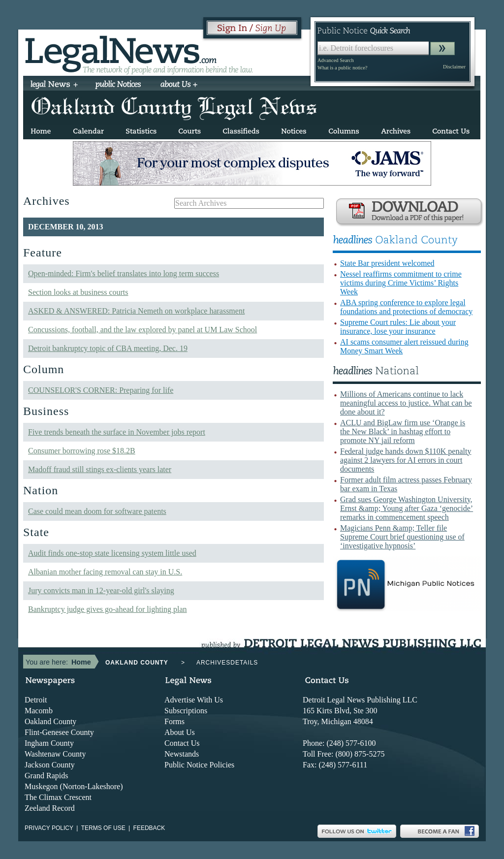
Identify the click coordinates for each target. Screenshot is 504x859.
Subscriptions (186, 711)
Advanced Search (336, 60)
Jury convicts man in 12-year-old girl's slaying (101, 590)
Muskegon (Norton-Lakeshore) (74, 786)
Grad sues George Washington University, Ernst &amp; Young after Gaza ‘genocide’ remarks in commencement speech (407, 508)
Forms (174, 721)
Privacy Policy (49, 828)
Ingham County (49, 743)
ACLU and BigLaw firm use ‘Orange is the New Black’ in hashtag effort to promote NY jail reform (403, 431)
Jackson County (50, 765)
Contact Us (182, 743)
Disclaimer (454, 67)
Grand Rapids (46, 776)
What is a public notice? (342, 68)
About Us (180, 732)
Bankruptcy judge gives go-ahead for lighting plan (108, 609)
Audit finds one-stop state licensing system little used (112, 553)
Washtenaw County (55, 754)
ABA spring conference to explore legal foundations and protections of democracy (406, 307)
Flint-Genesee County (59, 732)
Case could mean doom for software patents (97, 511)
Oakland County (50, 721)
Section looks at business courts (78, 292)
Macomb (39, 711)
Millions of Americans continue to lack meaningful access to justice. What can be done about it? (406, 403)
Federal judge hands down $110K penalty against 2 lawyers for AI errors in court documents (406, 460)
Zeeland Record (50, 808)
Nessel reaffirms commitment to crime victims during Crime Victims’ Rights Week (401, 283)
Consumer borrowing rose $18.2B (82, 451)
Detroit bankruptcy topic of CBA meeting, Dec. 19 (108, 348)
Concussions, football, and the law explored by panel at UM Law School (142, 330)
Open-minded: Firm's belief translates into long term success (124, 273)
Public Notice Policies (199, 765)
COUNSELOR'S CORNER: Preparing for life (101, 390)
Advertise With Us (194, 700)
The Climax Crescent (58, 797)
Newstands (182, 754)
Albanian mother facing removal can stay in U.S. (105, 572)
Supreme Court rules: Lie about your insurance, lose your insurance (398, 327)
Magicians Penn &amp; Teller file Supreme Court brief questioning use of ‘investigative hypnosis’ (402, 537)
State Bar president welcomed (387, 263)
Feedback (149, 828)
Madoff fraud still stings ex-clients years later (100, 469)
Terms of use (103, 828)
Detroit (36, 700)
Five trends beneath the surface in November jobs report (117, 432)
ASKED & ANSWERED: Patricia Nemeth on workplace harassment (136, 311)
